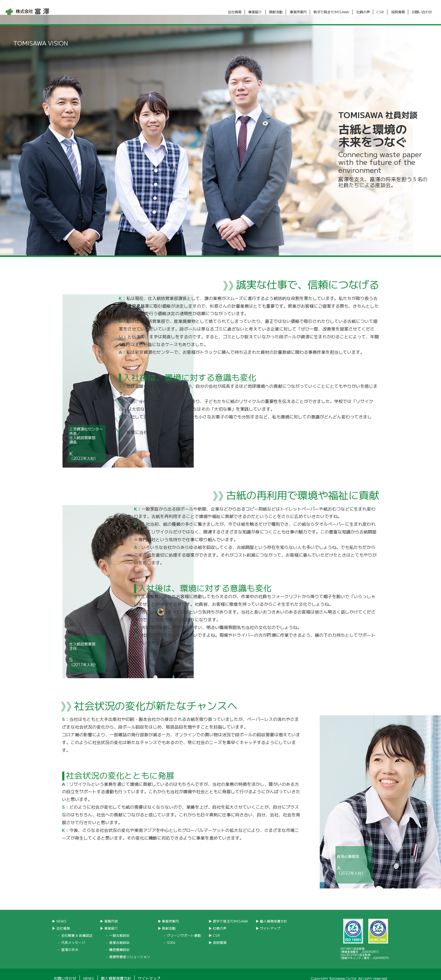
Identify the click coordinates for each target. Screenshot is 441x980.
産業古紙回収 (119, 935)
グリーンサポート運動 (184, 928)
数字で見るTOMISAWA (331, 12)
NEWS (61, 914)
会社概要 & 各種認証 (77, 928)
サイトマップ (270, 921)
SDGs (171, 935)
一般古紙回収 (119, 928)
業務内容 (111, 914)
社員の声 (363, 12)
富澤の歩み (70, 942)
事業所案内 (298, 12)
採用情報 (398, 12)
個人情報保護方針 (274, 914)
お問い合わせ (422, 12)
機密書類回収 (119, 942)
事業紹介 (255, 12)
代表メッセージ (73, 935)
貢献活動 (276, 12)
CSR (380, 12)
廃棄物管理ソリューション (130, 949)
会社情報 (234, 12)
